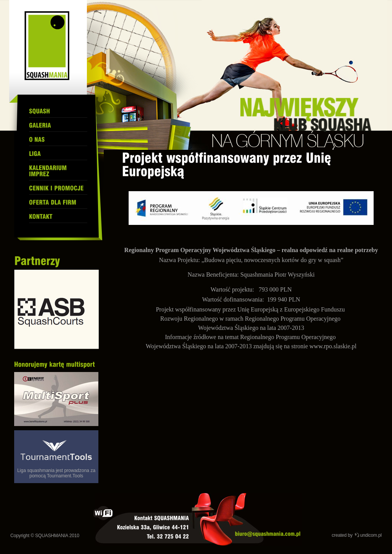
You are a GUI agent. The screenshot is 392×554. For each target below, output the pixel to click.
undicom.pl (371, 535)
